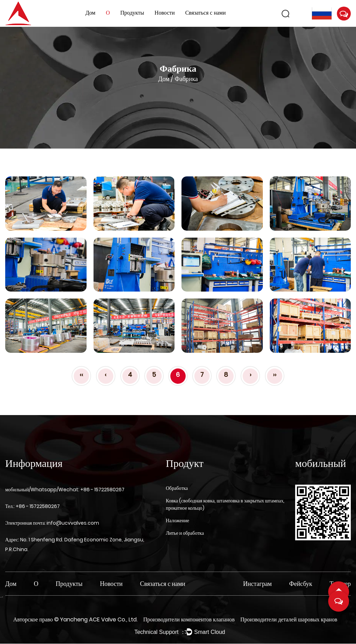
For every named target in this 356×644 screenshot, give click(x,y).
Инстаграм (257, 584)
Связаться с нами (206, 13)
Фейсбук (301, 584)
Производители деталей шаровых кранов (289, 619)
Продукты (132, 13)
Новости (165, 13)
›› (277, 375)
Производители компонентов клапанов (189, 619)
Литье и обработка (185, 533)
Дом (91, 13)
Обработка (177, 488)
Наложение (177, 520)
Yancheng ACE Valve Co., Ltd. (99, 619)
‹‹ (79, 375)
